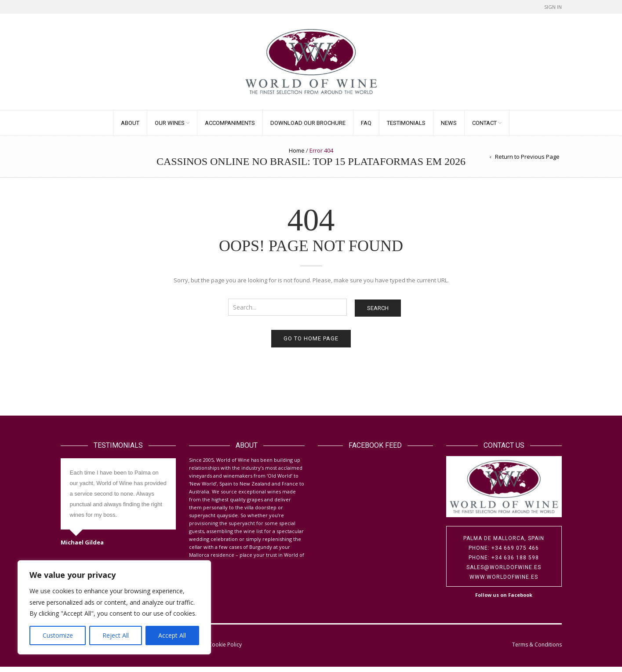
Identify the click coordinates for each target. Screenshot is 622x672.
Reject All (116, 635)
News (449, 128)
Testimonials (406, 128)
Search (378, 313)
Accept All (172, 635)
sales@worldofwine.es (504, 573)
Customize (58, 635)
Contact (484, 128)
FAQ (366, 128)
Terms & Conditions (537, 650)
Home (297, 156)
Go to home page (311, 344)
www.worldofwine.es (504, 582)
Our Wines (170, 128)
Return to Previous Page (527, 162)
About (130, 128)
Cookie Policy (225, 650)
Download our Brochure (308, 128)
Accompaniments (230, 128)
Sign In (553, 7)
